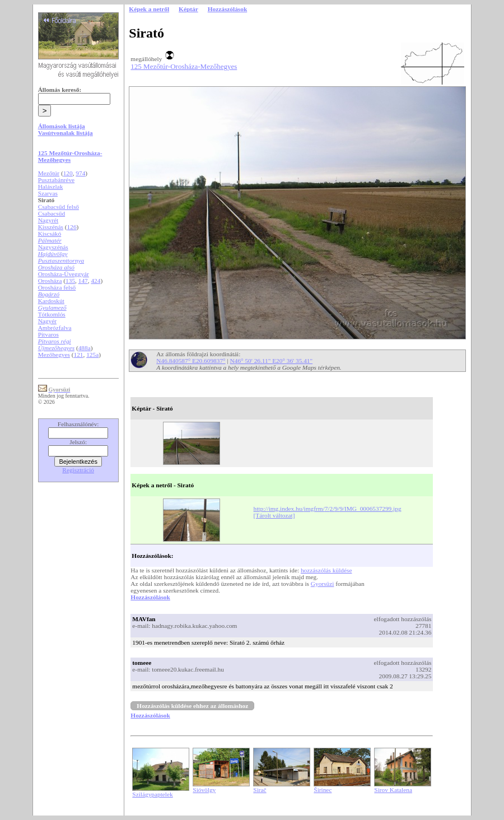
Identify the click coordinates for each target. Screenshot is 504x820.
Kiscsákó (50, 234)
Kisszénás (51, 227)
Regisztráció (78, 470)
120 (68, 173)
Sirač (260, 790)
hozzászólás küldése (326, 570)
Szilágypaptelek (152, 794)
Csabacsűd (52, 213)
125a (92, 355)
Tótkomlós (52, 314)
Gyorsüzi (323, 584)
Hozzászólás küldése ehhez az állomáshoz (192, 706)
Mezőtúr (49, 173)
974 (80, 173)
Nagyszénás (53, 247)
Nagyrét (48, 220)
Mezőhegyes (54, 355)
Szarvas (48, 193)
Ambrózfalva (55, 328)
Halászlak (51, 187)
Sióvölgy (204, 790)
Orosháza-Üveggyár (64, 274)
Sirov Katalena (393, 790)
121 (79, 355)
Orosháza (50, 281)
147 (83, 281)
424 (95, 281)
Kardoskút (51, 301)
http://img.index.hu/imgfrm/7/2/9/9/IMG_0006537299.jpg (328, 509)
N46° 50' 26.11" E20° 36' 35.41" (272, 361)
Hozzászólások (150, 597)
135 (70, 281)
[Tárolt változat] (274, 515)
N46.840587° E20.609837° (191, 361)
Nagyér (47, 321)
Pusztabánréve (56, 180)
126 (72, 227)
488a (85, 348)
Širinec (323, 790)
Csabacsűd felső (59, 207)
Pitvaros (48, 334)
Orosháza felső (57, 287)
